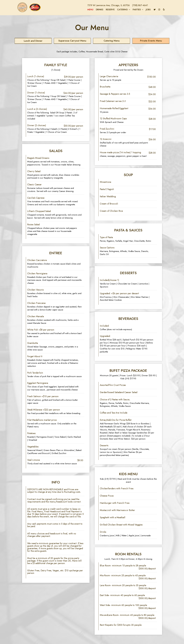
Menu (88, 10)
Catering (121, 10)
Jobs (146, 10)
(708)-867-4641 (138, 5)
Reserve (108, 10)
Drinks (97, 10)
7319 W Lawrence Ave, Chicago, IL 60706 (107, 5)
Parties (136, 10)
